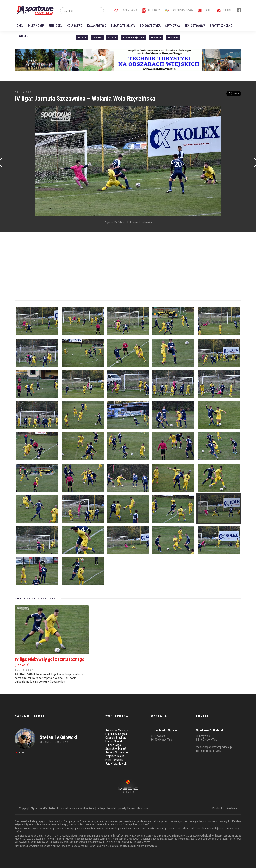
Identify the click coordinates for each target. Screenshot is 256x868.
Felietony (151, 10)
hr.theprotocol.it (106, 808)
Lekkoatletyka (150, 26)
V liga (112, 38)
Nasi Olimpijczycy (179, 10)
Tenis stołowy (195, 26)
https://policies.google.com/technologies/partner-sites (103, 821)
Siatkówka (173, 26)
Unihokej (56, 26)
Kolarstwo (75, 26)
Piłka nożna (36, 26)
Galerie (224, 10)
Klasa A (156, 38)
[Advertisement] (21, 168)
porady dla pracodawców (133, 808)
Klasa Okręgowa (133, 38)
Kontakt (217, 808)
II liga (82, 38)
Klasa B (173, 38)
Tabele (205, 10)
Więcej (24, 36)
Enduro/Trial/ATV (123, 26)
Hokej (19, 26)
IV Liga (97, 38)
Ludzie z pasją (125, 10)
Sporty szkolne (221, 26)
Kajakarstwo (97, 26)
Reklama (232, 808)
